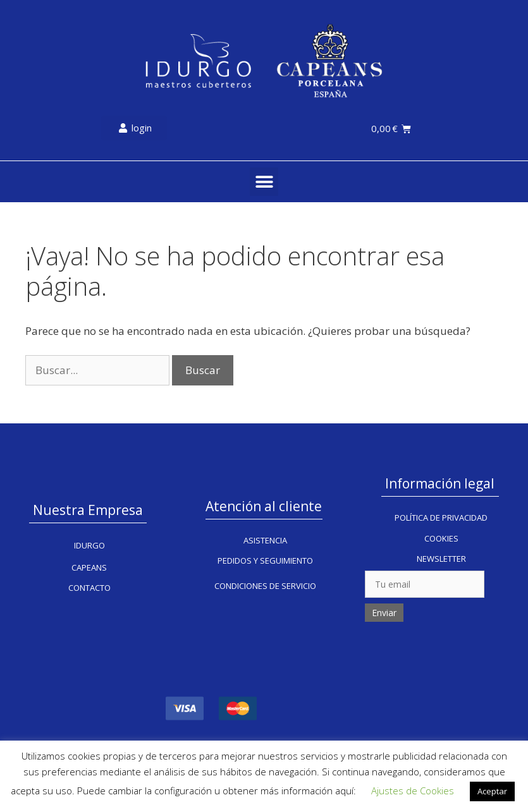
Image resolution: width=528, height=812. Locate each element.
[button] (264, 182)
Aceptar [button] (492, 791)
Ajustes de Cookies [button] (413, 791)
